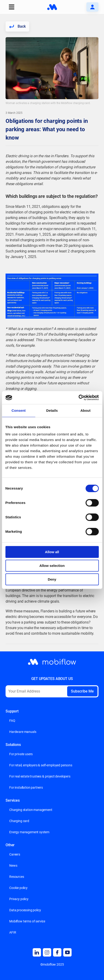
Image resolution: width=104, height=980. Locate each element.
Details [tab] (52, 410)
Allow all (52, 552)
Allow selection (52, 566)
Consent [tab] (19, 410)
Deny (52, 579)
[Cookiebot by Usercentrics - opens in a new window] (78, 398)
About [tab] (85, 410)
